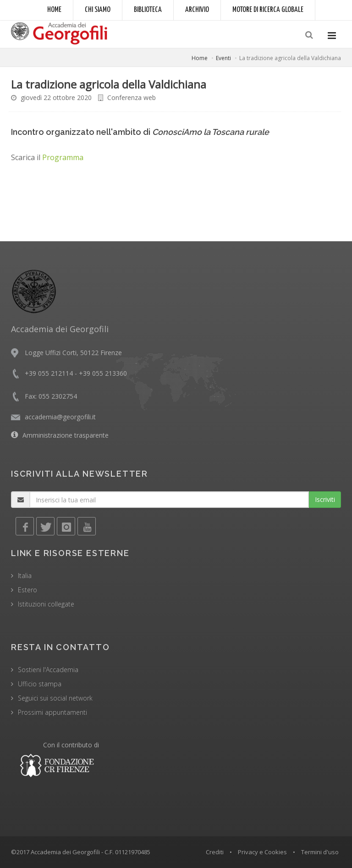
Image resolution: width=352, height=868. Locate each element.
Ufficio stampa (40, 684)
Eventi (223, 58)
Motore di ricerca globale (268, 10)
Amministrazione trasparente (66, 435)
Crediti (215, 852)
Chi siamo (98, 10)
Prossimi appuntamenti (52, 712)
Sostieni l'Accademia (48, 670)
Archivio (197, 10)
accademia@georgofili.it (60, 417)
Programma (63, 157)
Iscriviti (325, 499)
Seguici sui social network (55, 698)
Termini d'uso (320, 852)
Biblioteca (148, 10)
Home (54, 10)
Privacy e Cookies (262, 852)
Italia (25, 576)
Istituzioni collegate (46, 604)
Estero (27, 590)
